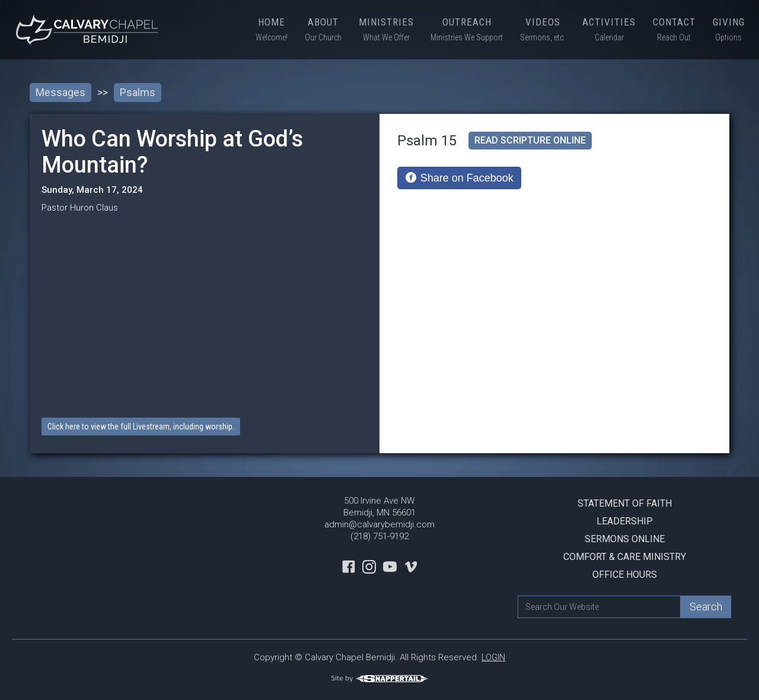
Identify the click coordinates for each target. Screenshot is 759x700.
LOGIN (493, 657)
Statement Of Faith (625, 503)
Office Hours (625, 575)
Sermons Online (625, 539)
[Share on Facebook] (459, 178)
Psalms (138, 92)
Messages (60, 92)
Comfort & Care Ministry (625, 557)
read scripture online (530, 140)
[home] (89, 30)
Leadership (625, 521)
